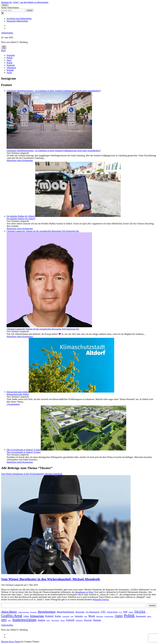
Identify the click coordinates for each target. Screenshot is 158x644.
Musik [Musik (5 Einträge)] (92, 616)
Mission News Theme (11, 642)
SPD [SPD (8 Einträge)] (4, 620)
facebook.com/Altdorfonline (19, 19)
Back (3, 51)
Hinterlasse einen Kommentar (20, 160)
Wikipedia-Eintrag (101, 600)
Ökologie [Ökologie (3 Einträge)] (97, 620)
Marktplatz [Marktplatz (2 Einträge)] (79, 616)
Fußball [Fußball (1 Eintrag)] (131, 612)
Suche (9, 73)
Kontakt (10, 70)
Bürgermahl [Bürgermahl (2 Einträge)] (80, 612)
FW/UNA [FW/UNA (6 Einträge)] (140, 612)
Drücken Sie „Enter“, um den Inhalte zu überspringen (25, 2)
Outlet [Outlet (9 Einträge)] (119, 616)
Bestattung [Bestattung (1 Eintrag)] (33, 612)
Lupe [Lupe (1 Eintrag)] (72, 616)
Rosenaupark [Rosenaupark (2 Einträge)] (141, 616)
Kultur (10, 63)
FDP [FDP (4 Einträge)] (125, 612)
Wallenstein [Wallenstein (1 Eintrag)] (79, 620)
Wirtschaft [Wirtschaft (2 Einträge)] (88, 620)
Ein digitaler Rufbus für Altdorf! (64, 216)
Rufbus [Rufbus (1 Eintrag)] (149, 616)
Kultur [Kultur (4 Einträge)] (58, 616)
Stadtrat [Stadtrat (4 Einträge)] (41, 620)
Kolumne (11, 65)
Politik (10, 58)
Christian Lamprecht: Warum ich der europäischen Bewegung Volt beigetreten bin (43, 329)
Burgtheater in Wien (84, 592)
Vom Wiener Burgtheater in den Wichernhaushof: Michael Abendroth (50, 579)
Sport (9, 60)
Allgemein (11, 68)
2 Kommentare (13, 404)
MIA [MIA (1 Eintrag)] (86, 616)
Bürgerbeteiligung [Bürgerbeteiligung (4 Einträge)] (66, 612)
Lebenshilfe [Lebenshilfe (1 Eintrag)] (66, 616)
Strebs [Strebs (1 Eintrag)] (48, 620)
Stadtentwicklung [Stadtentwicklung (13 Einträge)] (24, 620)
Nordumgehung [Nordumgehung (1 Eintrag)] (109, 616)
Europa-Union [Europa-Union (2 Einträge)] (112, 612)
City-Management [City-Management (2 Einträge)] (93, 612)
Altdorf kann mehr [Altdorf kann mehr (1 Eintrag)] (24, 612)
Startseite (11, 55)
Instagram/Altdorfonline (17, 21)
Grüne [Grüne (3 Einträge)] (26, 616)
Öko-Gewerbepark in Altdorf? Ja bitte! (66, 450)
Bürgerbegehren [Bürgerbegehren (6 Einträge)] (47, 612)
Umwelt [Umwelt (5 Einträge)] (70, 620)
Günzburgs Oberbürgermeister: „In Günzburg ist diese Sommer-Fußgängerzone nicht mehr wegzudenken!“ (54, 151)
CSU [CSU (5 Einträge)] (103, 612)
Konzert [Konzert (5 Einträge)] (49, 616)
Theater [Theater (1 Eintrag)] (63, 620)
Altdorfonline (7, 33)
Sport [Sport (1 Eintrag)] (9, 620)
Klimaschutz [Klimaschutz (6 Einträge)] (37, 616)
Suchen (152, 606)
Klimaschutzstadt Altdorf (60, 392)
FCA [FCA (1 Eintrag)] (120, 612)
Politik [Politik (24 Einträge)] (129, 616)
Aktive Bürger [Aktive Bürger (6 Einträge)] (9, 612)
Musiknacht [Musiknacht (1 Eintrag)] (100, 616)
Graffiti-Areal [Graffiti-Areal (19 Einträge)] (12, 616)
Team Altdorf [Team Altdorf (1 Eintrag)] (55, 620)
